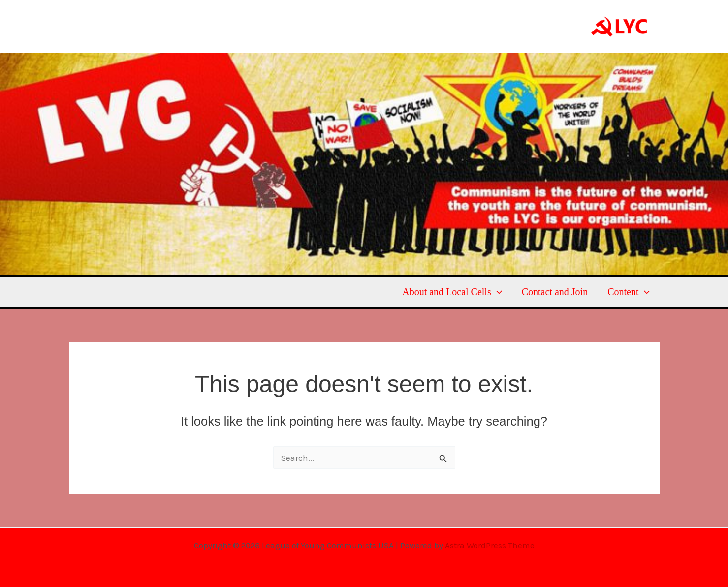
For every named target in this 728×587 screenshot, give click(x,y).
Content (628, 292)
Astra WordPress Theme (490, 545)
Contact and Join (555, 292)
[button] (497, 292)
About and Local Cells (452, 292)
